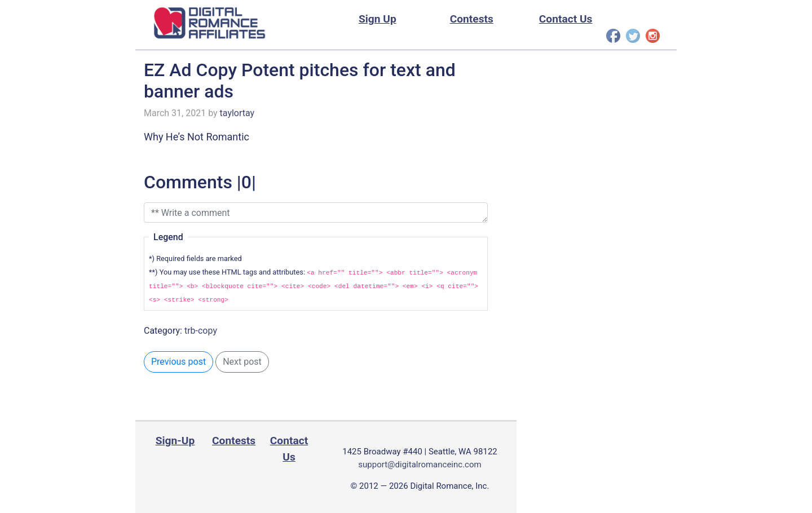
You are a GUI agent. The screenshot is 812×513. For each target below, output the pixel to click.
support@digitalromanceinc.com (420, 465)
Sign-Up (175, 441)
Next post (242, 362)
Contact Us (566, 19)
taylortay (237, 113)
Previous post (178, 362)
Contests (472, 19)
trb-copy (201, 331)
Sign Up (378, 19)
